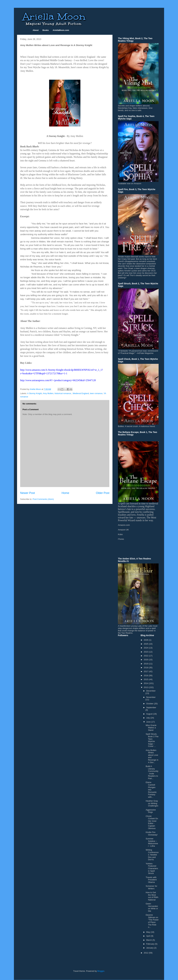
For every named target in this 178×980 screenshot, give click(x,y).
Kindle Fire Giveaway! (152, 833)
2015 (146, 679)
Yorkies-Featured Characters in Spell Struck (152, 868)
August (150, 714)
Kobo (120, 534)
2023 (146, 652)
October (150, 704)
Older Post (103, 493)
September (151, 707)
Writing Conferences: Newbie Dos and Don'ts (152, 855)
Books (46, 30)
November (151, 697)
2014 (146, 683)
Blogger (101, 971)
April (149, 936)
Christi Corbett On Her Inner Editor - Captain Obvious (152, 822)
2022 (146, 656)
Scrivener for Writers (151, 887)
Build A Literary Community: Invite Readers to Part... (152, 772)
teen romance (96, 393)
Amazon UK (123, 530)
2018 (146, 668)
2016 (146, 676)
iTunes (121, 539)
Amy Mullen (48, 393)
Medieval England (81, 393)
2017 (146, 671)
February (151, 944)
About (36, 30)
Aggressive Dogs (151, 811)
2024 (146, 648)
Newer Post (28, 493)
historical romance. (63, 393)
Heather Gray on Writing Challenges (152, 803)
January (150, 948)
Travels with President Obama (151, 880)
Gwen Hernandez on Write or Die (152, 907)
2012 (146, 953)
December (151, 691)
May (148, 932)
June (149, 722)
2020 (146, 660)
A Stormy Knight (34, 393)
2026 (146, 640)
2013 (146, 687)
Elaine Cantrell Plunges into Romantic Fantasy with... (151, 790)
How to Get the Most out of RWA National (152, 896)
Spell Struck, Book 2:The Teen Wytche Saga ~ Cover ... (152, 740)
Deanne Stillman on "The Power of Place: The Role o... (152, 921)
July (148, 718)
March (149, 940)
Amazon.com (124, 525)
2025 (146, 644)
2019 (146, 664)
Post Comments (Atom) (43, 499)
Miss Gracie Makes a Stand (151, 728)
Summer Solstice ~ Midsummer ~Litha (152, 842)
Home (65, 493)
